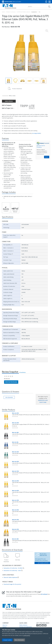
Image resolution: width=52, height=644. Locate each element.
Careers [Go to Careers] (4, 627)
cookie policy (27, 635)
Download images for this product (12, 584)
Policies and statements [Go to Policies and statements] (26, 627)
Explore (47, 157)
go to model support (44, 563)
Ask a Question (9, 397)
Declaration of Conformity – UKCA (12, 571)
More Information (19, 640)
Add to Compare (7, 105)
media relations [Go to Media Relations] (23, 625)
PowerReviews (23, 372)
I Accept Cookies (7, 640)
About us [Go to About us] (5, 625)
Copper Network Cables (23, 12)
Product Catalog (11, 12)
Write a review (12, 96)
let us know (44, 594)
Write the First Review (11, 382)
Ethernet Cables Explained (10, 577)
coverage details (36, 133)
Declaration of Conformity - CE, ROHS (13, 568)
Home (3, 12)
